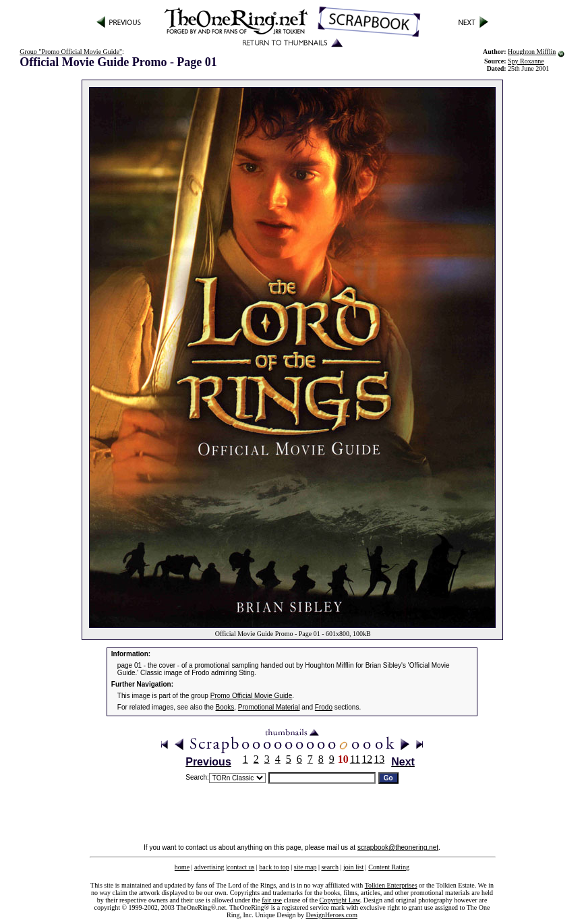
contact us (241, 867)
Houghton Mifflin (532, 52)
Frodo (324, 707)
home (182, 867)
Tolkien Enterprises (391, 885)
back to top (274, 867)
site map (305, 867)
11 (355, 759)
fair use (272, 900)
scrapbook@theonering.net (398, 847)
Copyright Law (340, 900)
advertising (209, 867)
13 (379, 759)
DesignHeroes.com (332, 915)
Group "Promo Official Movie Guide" (71, 52)
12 (367, 759)
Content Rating (389, 867)
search (330, 867)
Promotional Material (269, 707)
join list (353, 867)
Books (225, 707)
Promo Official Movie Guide (252, 696)
